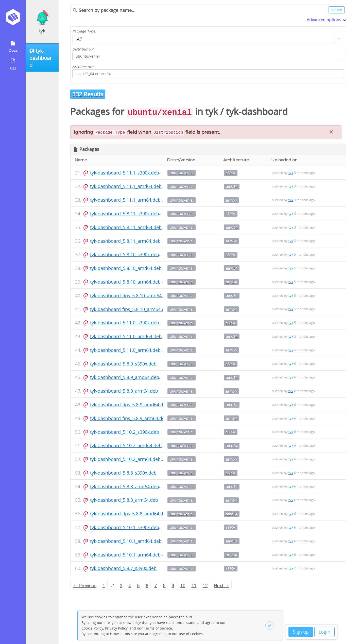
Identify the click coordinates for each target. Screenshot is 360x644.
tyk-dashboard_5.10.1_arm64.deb (125, 555)
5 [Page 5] (138, 586)
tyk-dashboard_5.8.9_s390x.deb (123, 364)
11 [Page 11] (194, 586)
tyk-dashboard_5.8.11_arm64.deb (125, 241)
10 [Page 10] (183, 586)
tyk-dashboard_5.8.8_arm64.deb (124, 500)
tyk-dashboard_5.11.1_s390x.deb (125, 173)
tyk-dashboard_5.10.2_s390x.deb (125, 432)
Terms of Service (158, 628)
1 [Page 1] (104, 586)
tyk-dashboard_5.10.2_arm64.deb (125, 459)
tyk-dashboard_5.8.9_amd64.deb (125, 377)
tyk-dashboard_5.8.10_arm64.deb (125, 282)
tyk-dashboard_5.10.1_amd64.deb (126, 541)
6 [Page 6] (147, 586)
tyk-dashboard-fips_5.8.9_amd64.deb (129, 405)
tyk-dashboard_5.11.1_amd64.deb (126, 186)
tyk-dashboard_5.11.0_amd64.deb (126, 336)
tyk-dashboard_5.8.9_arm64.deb (124, 391)
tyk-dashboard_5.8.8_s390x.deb (123, 473)
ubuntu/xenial (182, 173)
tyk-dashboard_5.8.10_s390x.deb (125, 254)
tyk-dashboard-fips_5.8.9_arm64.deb (129, 418)
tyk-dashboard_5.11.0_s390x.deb (125, 323)
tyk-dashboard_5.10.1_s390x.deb (125, 527)
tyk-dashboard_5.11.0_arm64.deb (125, 350)
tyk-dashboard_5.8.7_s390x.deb (123, 568)
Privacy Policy (116, 628)
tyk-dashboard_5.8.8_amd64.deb (125, 486)
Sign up (301, 632)
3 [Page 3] (121, 586)
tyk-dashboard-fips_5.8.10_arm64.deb (130, 309)
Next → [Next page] (221, 586)
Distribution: (83, 49)
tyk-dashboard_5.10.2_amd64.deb (126, 445)
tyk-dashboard (257, 111)
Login (324, 632)
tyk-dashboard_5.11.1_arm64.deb (125, 200)
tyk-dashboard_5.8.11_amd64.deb (126, 227)
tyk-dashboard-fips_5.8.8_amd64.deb (129, 514)
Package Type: (84, 31)
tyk (42, 31)
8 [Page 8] (164, 586)
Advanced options (324, 20)
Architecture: (83, 67)
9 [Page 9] (173, 586)
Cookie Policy (92, 628)
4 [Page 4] (130, 586)
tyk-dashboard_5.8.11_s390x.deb (125, 214)
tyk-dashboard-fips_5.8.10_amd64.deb (131, 295)
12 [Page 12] (205, 586)
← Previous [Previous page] (85, 586)
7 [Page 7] (156, 586)
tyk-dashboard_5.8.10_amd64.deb (126, 268)
